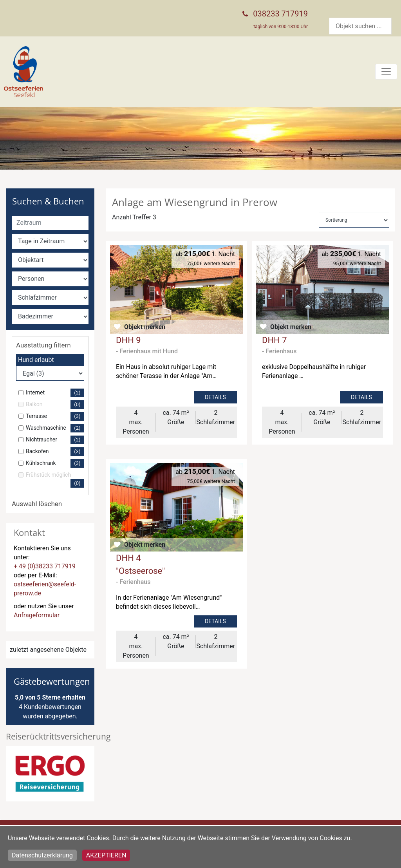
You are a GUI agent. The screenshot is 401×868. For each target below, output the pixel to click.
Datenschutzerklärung (42, 855)
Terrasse (55, 416)
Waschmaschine (55, 428)
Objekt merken (145, 327)
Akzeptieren (106, 855)
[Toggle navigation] (386, 72)
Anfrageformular (37, 615)
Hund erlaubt (36, 360)
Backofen (55, 452)
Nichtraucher (55, 440)
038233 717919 (280, 14)
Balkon (55, 405)
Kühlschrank (55, 463)
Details (215, 397)
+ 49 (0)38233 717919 (45, 566)
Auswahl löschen (37, 504)
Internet (55, 393)
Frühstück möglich (55, 480)
